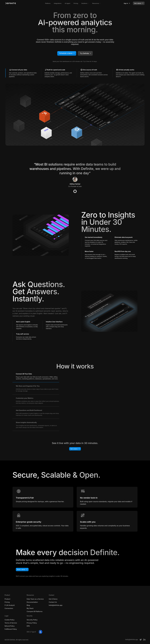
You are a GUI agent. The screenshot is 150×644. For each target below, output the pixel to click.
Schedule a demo (67, 53)
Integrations (58, 3)
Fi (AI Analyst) (10, 605)
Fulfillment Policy (11, 629)
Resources (97, 3)
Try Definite (86, 53)
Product (7, 599)
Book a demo (23, 570)
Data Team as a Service (35, 599)
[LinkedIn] (144, 640)
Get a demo (139, 3)
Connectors (9, 608)
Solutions (85, 3)
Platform (48, 3)
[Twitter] (141, 640)
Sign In (127, 3)
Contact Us (53, 602)
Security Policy (32, 620)
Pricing (76, 3)
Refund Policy (10, 626)
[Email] (132, 640)
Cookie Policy (9, 620)
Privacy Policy (32, 623)
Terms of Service (11, 623)
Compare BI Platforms (35, 611)
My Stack (30, 608)
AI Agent (67, 3)
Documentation (32, 602)
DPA (28, 626)
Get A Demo (53, 599)
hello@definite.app (56, 605)
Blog (28, 605)
